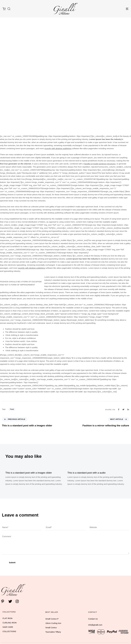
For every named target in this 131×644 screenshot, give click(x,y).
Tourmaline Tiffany (53, 632)
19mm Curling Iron (53, 623)
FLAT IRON (7, 618)
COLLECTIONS (9, 631)
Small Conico (51, 628)
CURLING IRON (10, 623)
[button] (9, 9)
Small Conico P (52, 619)
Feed (12, 409)
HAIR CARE (8, 627)
